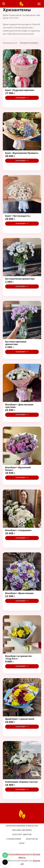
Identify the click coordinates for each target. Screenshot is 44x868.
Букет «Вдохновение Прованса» (22, 153)
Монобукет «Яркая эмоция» (20, 593)
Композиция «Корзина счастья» (22, 782)
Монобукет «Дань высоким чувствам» (19, 406)
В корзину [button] (22, 98)
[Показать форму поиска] (4, 4)
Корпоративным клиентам (22, 826)
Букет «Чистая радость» (18, 216)
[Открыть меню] (39, 4)
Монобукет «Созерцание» (19, 530)
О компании (13, 839)
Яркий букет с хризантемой (20, 719)
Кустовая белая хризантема (20, 279)
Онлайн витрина (22, 830)
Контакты (32, 839)
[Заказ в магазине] (30, 43)
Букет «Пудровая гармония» (20, 90)
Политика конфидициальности (18, 854)
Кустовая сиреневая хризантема (16, 343)
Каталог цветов (22, 834)
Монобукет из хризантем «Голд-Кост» (18, 657)
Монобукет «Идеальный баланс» (18, 469)
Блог (22, 843)
